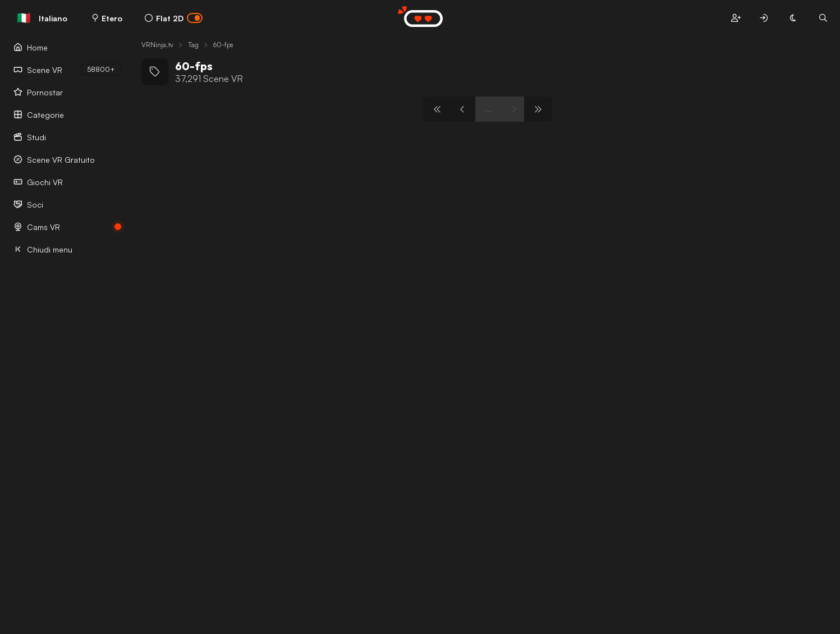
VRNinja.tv (157, 45)
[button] (736, 18)
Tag (193, 45)
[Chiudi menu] (67, 249)
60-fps (223, 45)
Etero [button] (107, 18)
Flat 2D (174, 18)
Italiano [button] (42, 18)
